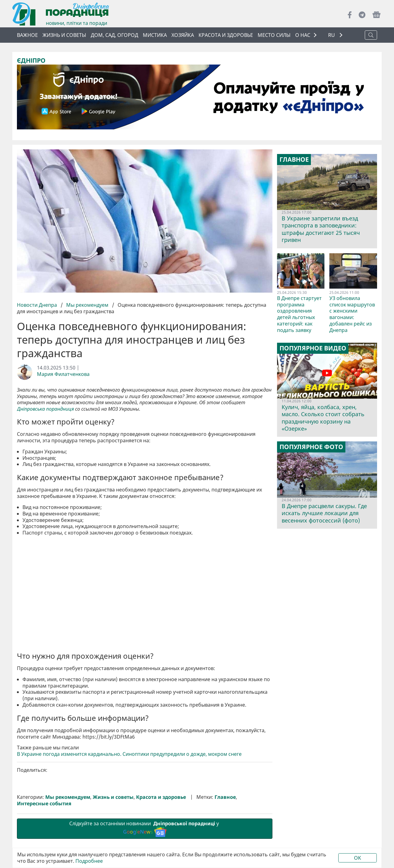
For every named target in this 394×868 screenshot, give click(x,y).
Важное (27, 35)
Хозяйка (183, 35)
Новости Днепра (38, 305)
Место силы (274, 35)
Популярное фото (311, 447)
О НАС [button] (303, 35)
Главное (225, 797)
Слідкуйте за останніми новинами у (145, 828)
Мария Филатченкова (63, 374)
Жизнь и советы (64, 35)
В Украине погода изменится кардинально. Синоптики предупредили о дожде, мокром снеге (129, 754)
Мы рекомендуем (87, 305)
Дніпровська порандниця (45, 409)
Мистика (155, 35)
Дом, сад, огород (115, 35)
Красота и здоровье (226, 35)
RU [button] (332, 35)
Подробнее (89, 861)
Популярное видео (313, 348)
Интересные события (44, 804)
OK (358, 858)
